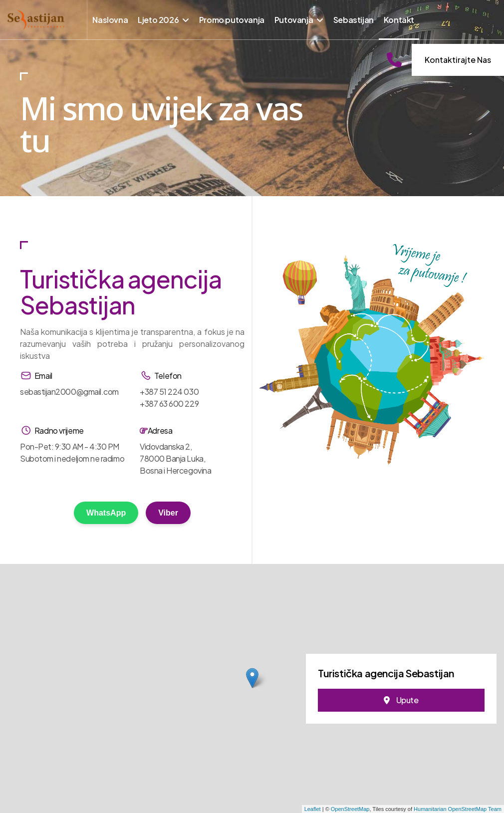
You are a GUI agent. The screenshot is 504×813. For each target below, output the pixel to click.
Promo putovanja (232, 20)
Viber (168, 513)
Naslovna (110, 20)
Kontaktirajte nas (458, 60)
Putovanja (294, 20)
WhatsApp (106, 513)
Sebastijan (354, 20)
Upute (401, 700)
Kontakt (399, 20)
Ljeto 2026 (158, 20)
